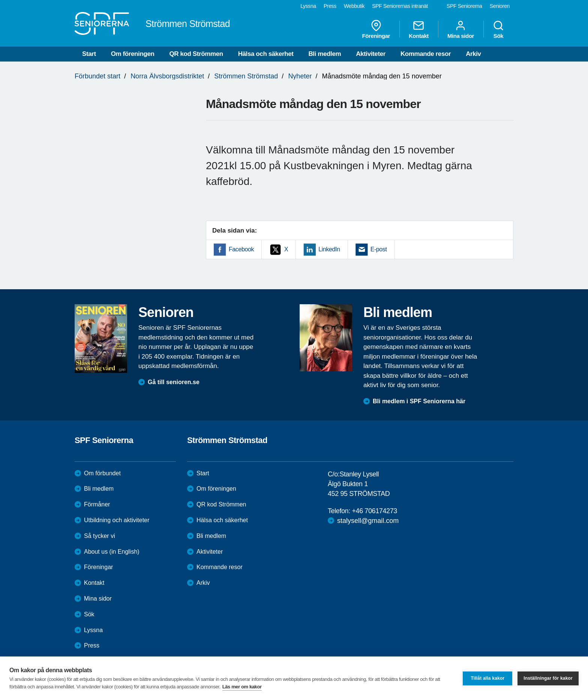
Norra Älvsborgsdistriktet (167, 76)
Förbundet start (97, 76)
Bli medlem (325, 54)
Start (89, 54)
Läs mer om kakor (242, 687)
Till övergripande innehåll (0, 0)
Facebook (241, 249)
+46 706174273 (374, 511)
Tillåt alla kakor (487, 678)
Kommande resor (426, 54)
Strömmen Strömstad (246, 76)
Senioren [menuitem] (500, 6)
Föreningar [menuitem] (376, 29)
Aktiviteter (371, 54)
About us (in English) (112, 552)
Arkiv (473, 54)
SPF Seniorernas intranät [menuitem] (400, 6)
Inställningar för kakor (548, 678)
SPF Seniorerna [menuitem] (464, 6)
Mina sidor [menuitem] (461, 29)
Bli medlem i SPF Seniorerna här (419, 401)
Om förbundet (102, 473)
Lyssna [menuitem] (308, 6)
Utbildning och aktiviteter (117, 520)
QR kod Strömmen (196, 54)
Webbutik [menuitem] (354, 6)
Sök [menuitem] (498, 29)
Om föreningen (133, 54)
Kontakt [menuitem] (419, 29)
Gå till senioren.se (174, 382)
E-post (379, 249)
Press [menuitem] (330, 6)
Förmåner (97, 504)
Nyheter (300, 76)
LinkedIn (329, 249)
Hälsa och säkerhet (266, 54)
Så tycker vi (100, 536)
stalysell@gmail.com (368, 521)
